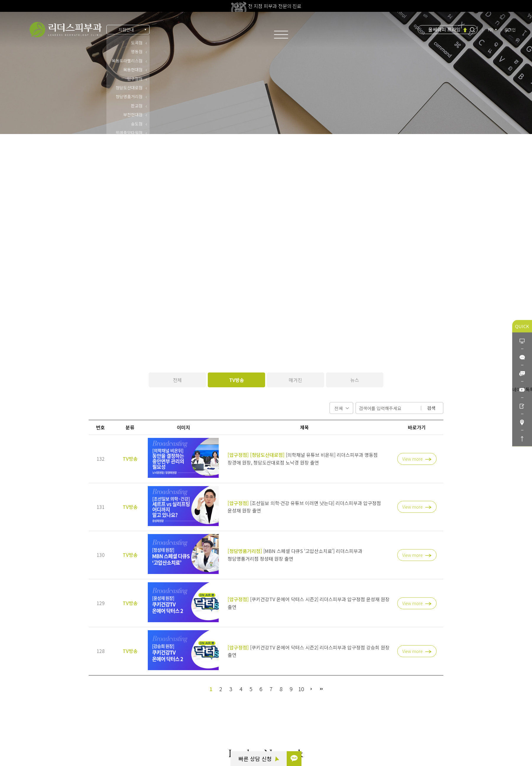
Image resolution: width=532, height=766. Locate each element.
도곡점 (137, 43)
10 (301, 689)
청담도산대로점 (129, 88)
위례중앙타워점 (129, 133)
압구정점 (135, 79)
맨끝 (321, 689)
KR (491, 30)
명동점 (137, 51)
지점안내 (126, 30)
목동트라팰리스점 (127, 61)
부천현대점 (133, 115)
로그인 (510, 30)
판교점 (137, 106)
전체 (177, 380)
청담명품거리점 (129, 96)
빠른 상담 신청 (259, 759)
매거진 (295, 380)
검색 (431, 408)
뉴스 (355, 380)
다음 (311, 689)
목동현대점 (133, 70)
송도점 (137, 124)
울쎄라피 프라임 (444, 29)
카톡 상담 (33, 702)
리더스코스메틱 (38, 735)
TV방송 (237, 380)
